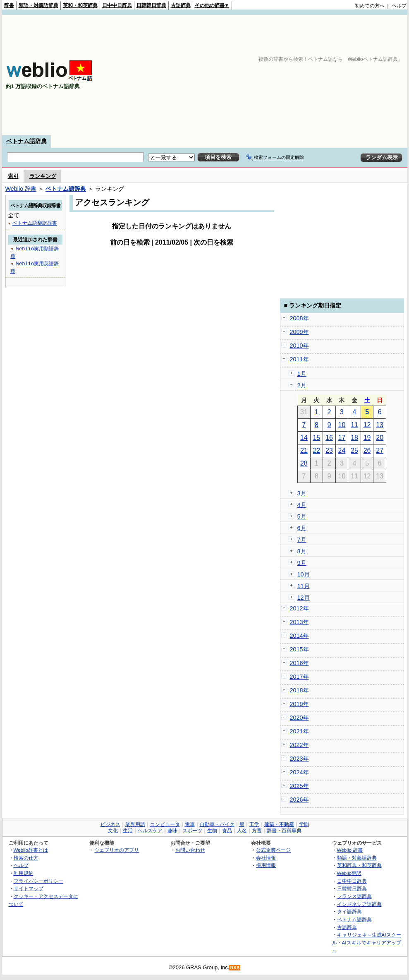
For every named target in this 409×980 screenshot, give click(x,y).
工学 (254, 824)
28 (304, 463)
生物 (212, 831)
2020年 (299, 718)
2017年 (299, 677)
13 (380, 425)
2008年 (299, 318)
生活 (128, 831)
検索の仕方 (26, 858)
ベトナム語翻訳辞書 (35, 223)
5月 (302, 516)
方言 (257, 831)
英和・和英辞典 (80, 5)
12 (367, 425)
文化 (113, 831)
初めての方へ (370, 6)
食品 (227, 831)
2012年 (299, 608)
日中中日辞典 (117, 5)
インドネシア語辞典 (359, 904)
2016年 (299, 663)
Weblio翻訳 (349, 873)
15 (316, 438)
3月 (302, 493)
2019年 (299, 704)
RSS (235, 968)
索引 (13, 176)
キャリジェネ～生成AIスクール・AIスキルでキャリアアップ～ (367, 942)
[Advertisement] (300, 75)
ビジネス (110, 824)
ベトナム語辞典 (26, 141)
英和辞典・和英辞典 (359, 865)
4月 (302, 505)
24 (342, 450)
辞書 (9, 5)
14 (304, 438)
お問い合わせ (190, 850)
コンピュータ (165, 824)
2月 (302, 385)
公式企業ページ (273, 850)
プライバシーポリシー (38, 881)
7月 (302, 540)
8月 (302, 551)
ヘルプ (399, 6)
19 (367, 438)
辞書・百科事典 (284, 831)
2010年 (299, 346)
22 (316, 450)
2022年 (299, 745)
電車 (190, 824)
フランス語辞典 (354, 896)
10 (342, 425)
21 (304, 450)
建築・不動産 (279, 824)
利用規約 (24, 873)
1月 (302, 374)
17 (342, 438)
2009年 (299, 332)
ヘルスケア (150, 831)
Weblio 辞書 (21, 189)
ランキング (43, 176)
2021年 (299, 731)
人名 (242, 831)
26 (367, 450)
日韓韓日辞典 (151, 5)
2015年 (299, 649)
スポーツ (192, 831)
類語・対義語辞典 (38, 5)
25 (354, 450)
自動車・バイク (217, 824)
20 (380, 438)
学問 (304, 824)
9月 (302, 563)
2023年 (299, 759)
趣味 (172, 831)
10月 (304, 574)
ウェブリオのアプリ (117, 850)
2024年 (299, 772)
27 (380, 450)
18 (354, 438)
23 (329, 450)
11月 (304, 586)
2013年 (299, 622)
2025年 (299, 786)
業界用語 (135, 824)
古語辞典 (181, 5)
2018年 (299, 690)
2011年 (299, 359)
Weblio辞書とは (31, 850)
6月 (302, 528)
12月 (304, 598)
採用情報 (266, 865)
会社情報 (266, 858)
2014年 (299, 636)
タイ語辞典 (349, 912)
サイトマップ (29, 888)
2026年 (299, 800)
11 (354, 425)
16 (329, 438)
